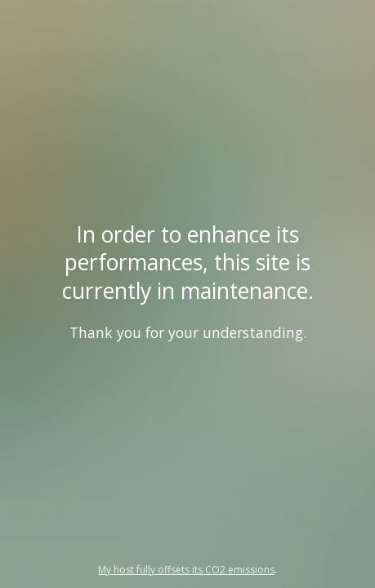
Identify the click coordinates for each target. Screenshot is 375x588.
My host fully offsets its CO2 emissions (186, 570)
